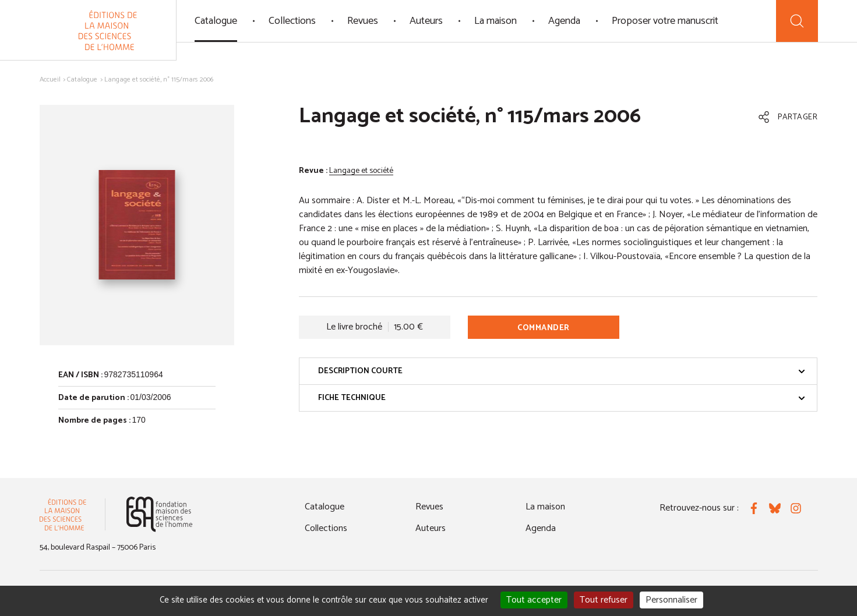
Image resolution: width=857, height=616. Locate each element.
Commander (544, 328)
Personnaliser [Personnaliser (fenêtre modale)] (671, 600)
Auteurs (426, 21)
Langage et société (361, 171)
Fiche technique (562, 398)
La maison (495, 21)
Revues (363, 21)
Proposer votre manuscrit (665, 21)
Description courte (562, 371)
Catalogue (216, 21)
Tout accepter (534, 600)
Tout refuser (604, 600)
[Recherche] (797, 21)
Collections (292, 21)
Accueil (50, 79)
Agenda (564, 21)
